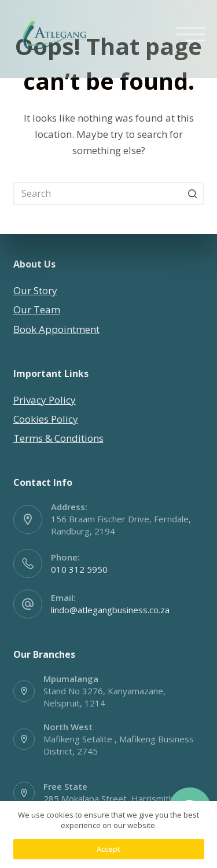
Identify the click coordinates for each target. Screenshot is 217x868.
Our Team (37, 310)
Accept (108, 849)
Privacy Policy (45, 400)
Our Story (35, 290)
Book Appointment (56, 329)
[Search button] (193, 193)
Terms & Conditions (58, 438)
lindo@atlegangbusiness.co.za (110, 610)
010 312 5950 (79, 569)
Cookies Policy (46, 419)
